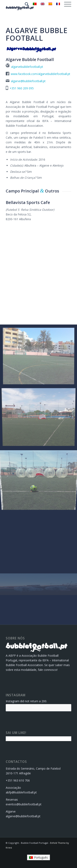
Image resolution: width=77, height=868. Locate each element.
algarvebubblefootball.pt (27, 67)
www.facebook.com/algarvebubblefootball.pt (40, 74)
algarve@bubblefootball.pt (28, 81)
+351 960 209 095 (22, 88)
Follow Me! (39, 707)
